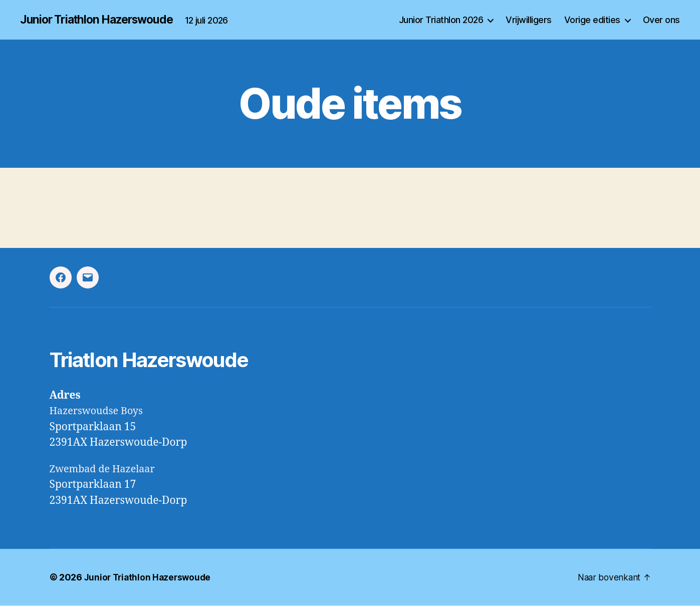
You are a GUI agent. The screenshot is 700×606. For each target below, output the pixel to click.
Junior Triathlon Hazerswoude (102, 20)
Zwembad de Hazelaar (106, 470)
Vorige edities (592, 20)
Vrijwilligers (529, 20)
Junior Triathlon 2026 (441, 20)
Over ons (661, 20)
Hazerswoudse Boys (99, 411)
